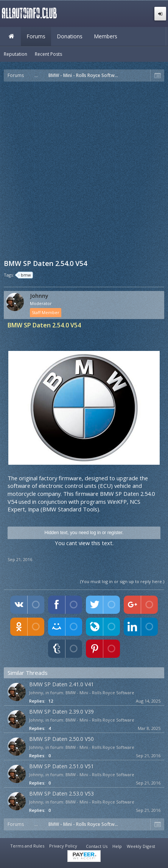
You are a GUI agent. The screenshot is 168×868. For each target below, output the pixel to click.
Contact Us (97, 846)
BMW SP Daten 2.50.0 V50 (61, 739)
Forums (36, 36)
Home (11, 36)
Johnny (39, 296)
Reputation (16, 54)
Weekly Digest (141, 846)
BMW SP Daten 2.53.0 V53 (61, 793)
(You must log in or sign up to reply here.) (122, 581)
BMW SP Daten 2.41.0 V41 (61, 684)
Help (117, 846)
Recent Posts (48, 54)
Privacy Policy (63, 846)
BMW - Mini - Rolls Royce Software (100, 693)
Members (106, 36)
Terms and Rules (27, 846)
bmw (25, 275)
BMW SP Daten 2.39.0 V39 (61, 712)
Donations (70, 36)
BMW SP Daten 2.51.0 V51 (61, 766)
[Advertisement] (84, 170)
